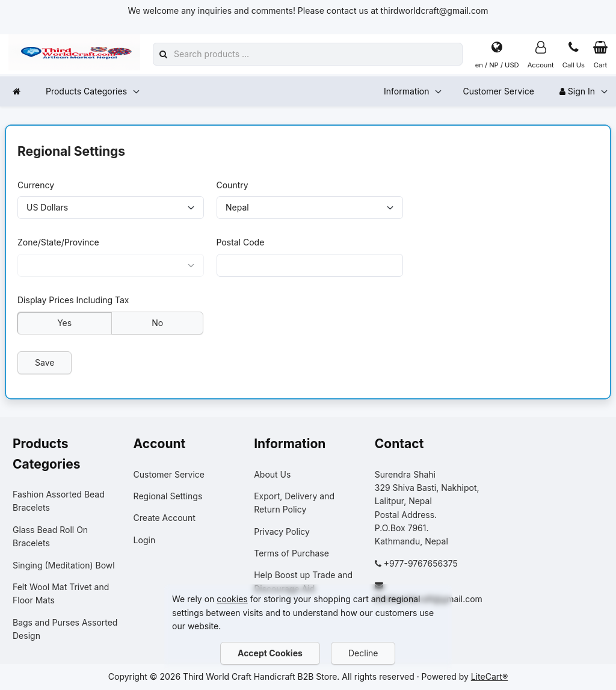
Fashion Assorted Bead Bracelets (59, 501)
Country (233, 184)
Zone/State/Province (58, 242)
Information (406, 91)
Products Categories (86, 91)
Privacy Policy (282, 531)
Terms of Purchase (291, 553)
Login (145, 540)
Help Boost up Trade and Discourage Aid (303, 581)
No (157, 322)
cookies (232, 599)
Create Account (165, 518)
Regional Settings (168, 496)
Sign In (577, 91)
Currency (36, 184)
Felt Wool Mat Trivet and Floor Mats (61, 593)
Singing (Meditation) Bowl (64, 565)
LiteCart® (489, 676)
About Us (272, 474)
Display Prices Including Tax (73, 300)
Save (45, 362)
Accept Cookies (270, 653)
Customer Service (498, 91)
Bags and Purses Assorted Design (65, 629)
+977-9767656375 (421, 563)
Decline (363, 653)
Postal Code (241, 242)
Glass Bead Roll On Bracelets (50, 536)
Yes (64, 322)
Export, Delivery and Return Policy (294, 503)
